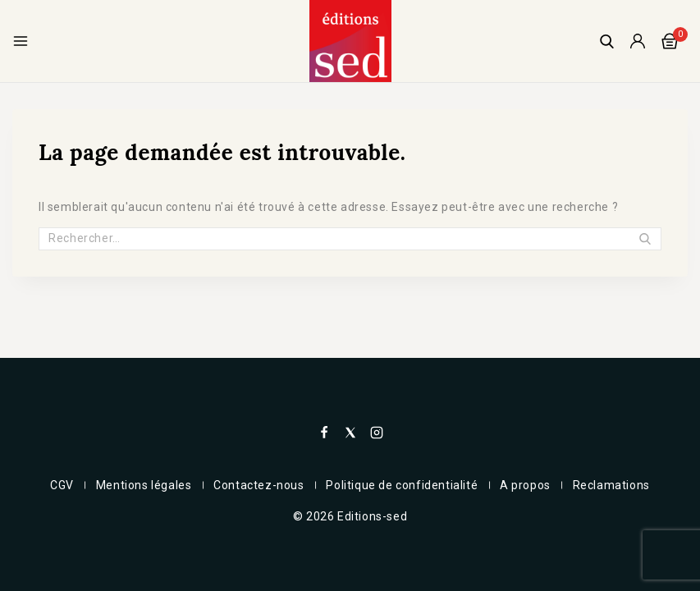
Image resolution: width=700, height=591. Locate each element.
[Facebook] (324, 433)
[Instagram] (377, 433)
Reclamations (618, 485)
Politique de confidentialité (403, 485)
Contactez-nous (258, 485)
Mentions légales (140, 485)
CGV (55, 485)
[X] (350, 433)
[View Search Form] (607, 41)
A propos (529, 485)
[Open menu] (21, 41)
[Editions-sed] (350, 41)
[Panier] (675, 41)
